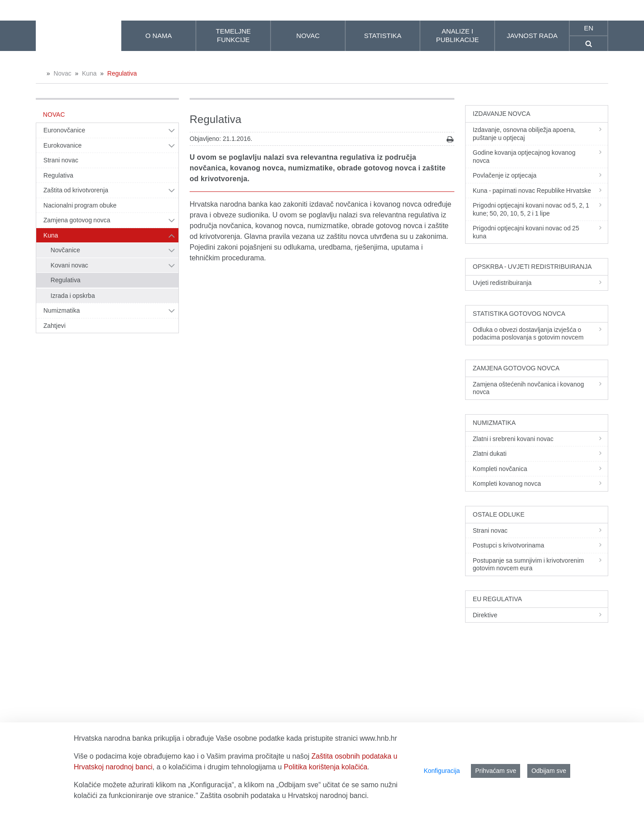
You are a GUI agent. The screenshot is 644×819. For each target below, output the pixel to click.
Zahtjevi (55, 326)
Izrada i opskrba (73, 296)
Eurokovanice (63, 145)
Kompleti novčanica (540, 469)
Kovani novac (69, 265)
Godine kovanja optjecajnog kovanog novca (540, 157)
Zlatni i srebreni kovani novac (540, 439)
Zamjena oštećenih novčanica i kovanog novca (540, 388)
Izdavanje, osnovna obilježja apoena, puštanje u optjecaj (540, 134)
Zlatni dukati (540, 454)
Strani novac (61, 160)
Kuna (89, 73)
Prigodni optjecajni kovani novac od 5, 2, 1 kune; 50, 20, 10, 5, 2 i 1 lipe (540, 209)
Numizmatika (62, 310)
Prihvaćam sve (496, 771)
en (589, 28)
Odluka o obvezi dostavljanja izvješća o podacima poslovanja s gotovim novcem (540, 334)
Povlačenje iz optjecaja (540, 175)
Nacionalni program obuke (80, 205)
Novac (63, 73)
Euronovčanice (64, 130)
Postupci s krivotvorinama (540, 545)
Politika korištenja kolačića (326, 767)
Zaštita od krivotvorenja (76, 190)
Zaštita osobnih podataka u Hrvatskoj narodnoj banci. (284, 796)
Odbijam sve (549, 771)
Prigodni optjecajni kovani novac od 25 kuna (540, 232)
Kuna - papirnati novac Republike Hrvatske (540, 191)
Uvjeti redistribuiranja (540, 283)
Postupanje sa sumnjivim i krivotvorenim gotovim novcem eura (540, 564)
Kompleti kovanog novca (540, 484)
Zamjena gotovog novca (77, 220)
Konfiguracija (442, 771)
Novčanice (65, 250)
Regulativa (122, 73)
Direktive (540, 615)
